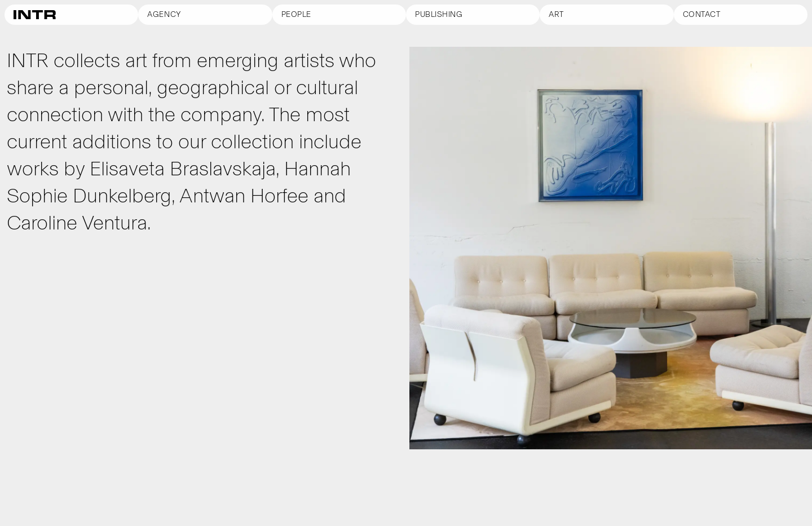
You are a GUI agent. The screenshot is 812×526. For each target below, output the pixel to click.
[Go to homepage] (71, 15)
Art (556, 14)
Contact (702, 14)
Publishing (439, 14)
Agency (164, 14)
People (296, 14)
